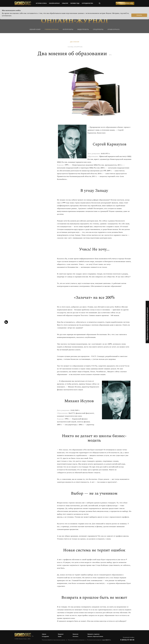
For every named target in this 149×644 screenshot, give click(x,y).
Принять (139, 15)
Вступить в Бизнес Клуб (125, 3)
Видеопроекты (83, 29)
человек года (75, 3)
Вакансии (75, 634)
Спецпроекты (98, 29)
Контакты (75, 636)
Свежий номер (35, 29)
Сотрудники (45, 636)
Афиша (44, 634)
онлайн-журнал (54, 3)
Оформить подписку (93, 634)
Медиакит (61, 634)
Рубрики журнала (52, 29)
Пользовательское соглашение (76, 640)
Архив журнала (114, 29)
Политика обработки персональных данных (54, 640)
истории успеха (41, 3)
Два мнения (75, 42)
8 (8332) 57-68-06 (127, 640)
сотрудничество (87, 3)
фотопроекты (68, 29)
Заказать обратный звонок (95, 636)
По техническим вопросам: (99, 640)
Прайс (60, 636)
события (65, 3)
